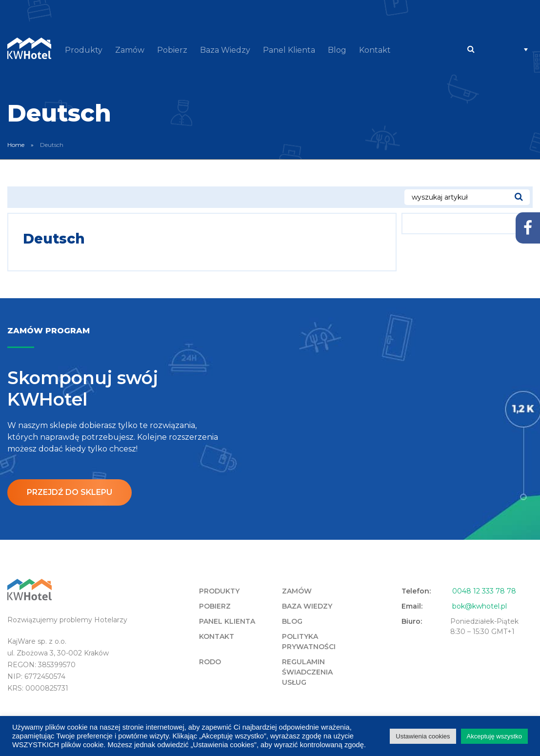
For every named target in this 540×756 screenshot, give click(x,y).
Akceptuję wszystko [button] (494, 736)
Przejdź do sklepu (70, 492)
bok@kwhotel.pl (480, 606)
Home (16, 145)
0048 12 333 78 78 (484, 591)
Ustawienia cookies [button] (423, 736)
